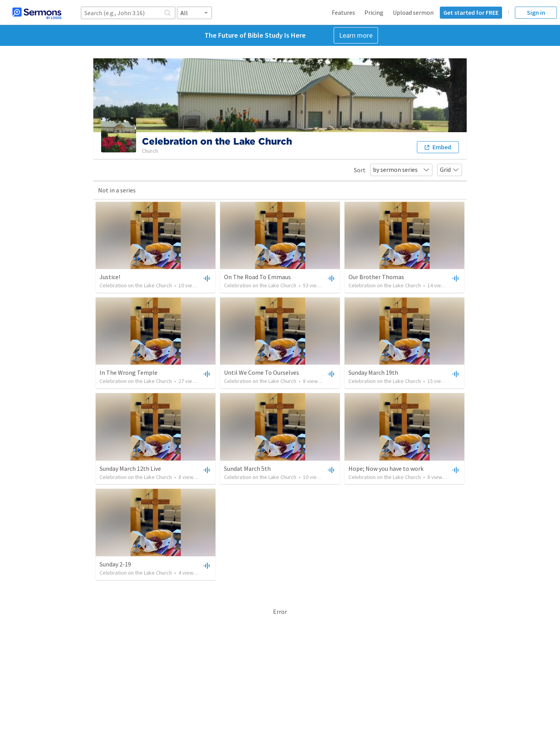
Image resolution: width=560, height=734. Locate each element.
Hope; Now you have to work (386, 468)
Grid (450, 170)
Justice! (110, 277)
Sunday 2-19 (115, 564)
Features (343, 12)
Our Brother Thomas (376, 277)
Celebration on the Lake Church (136, 285)
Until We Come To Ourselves (262, 372)
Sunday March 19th (373, 372)
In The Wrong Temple (129, 372)
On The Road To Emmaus (257, 277)
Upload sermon (413, 12)
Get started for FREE (471, 12)
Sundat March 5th (247, 468)
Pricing (374, 12)
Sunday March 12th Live (130, 468)
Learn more (356, 35)
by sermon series (401, 170)
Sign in (536, 12)
